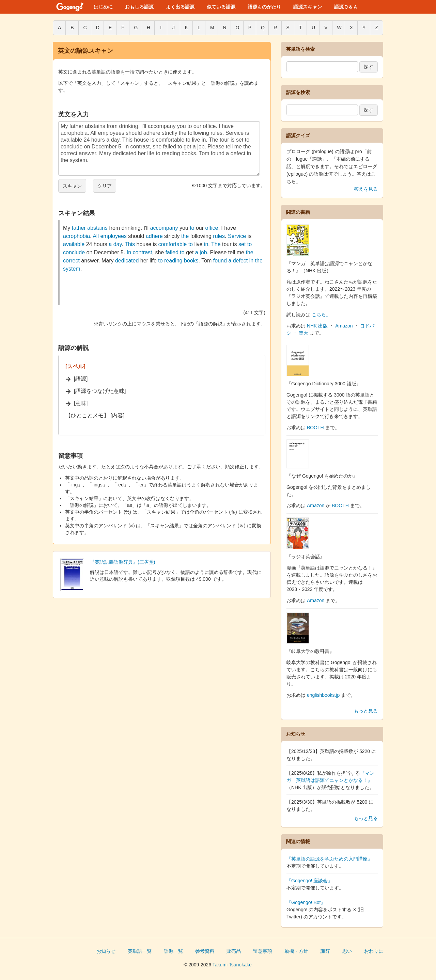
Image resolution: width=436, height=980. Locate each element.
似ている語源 (221, 7)
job (203, 252)
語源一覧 (173, 951)
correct (71, 261)
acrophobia (76, 236)
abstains (97, 228)
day (118, 244)
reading (173, 261)
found (220, 261)
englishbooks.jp (323, 695)
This (130, 244)
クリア (105, 186)
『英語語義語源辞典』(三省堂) (122, 562)
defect (240, 261)
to (192, 228)
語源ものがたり (264, 7)
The (216, 244)
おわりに (374, 951)
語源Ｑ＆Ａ (346, 7)
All (96, 236)
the (185, 236)
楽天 (303, 333)
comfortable (173, 244)
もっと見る (366, 711)
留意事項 (263, 951)
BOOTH (315, 428)
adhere (154, 236)
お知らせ (106, 951)
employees (113, 236)
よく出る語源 (180, 7)
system (72, 269)
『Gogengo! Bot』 (306, 902)
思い (347, 951)
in (206, 244)
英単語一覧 (140, 951)
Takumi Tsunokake (232, 965)
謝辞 (325, 951)
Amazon (344, 326)
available (74, 244)
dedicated (127, 261)
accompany (164, 228)
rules (219, 236)
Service (237, 236)
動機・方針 (296, 951)
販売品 (234, 951)
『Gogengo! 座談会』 (309, 881)
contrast (143, 252)
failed (172, 252)
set (242, 244)
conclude (74, 252)
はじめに (103, 7)
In (129, 252)
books (191, 261)
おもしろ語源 (139, 7)
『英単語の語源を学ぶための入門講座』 (329, 859)
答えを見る (366, 189)
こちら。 (321, 315)
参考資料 (205, 951)
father (79, 228)
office (212, 228)
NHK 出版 (317, 326)
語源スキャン (308, 7)
